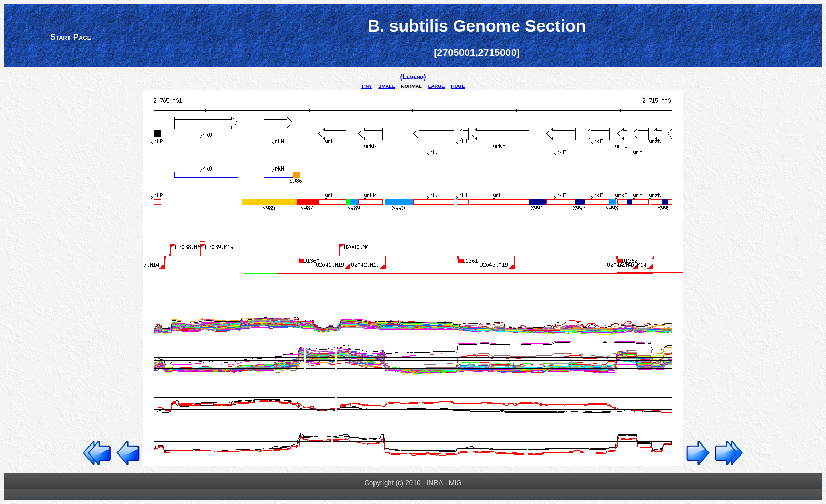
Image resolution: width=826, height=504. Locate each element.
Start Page (71, 37)
